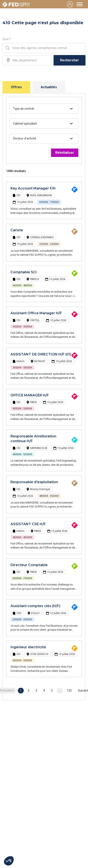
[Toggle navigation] (80, 4)
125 (69, 690)
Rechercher (70, 60)
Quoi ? (7, 39)
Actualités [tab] (49, 87)
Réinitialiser (65, 153)
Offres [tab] (16, 87)
